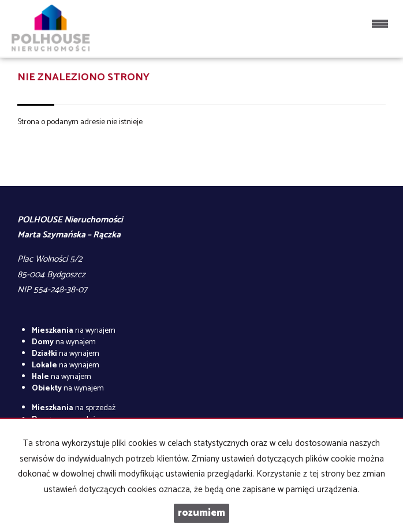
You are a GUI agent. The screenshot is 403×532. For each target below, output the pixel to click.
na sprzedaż (74, 408)
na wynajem (74, 331)
